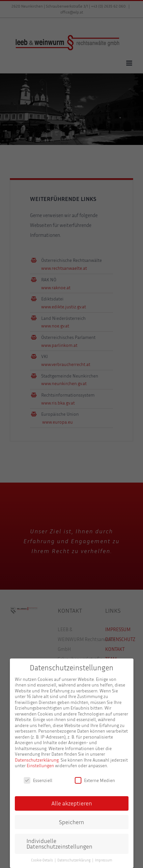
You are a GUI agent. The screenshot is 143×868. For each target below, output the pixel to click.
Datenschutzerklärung (37, 760)
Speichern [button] (71, 822)
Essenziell (38, 780)
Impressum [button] (103, 860)
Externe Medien (95, 780)
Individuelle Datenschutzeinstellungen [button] (59, 844)
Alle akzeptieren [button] (72, 803)
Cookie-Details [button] (43, 860)
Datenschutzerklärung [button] (74, 860)
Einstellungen (40, 765)
